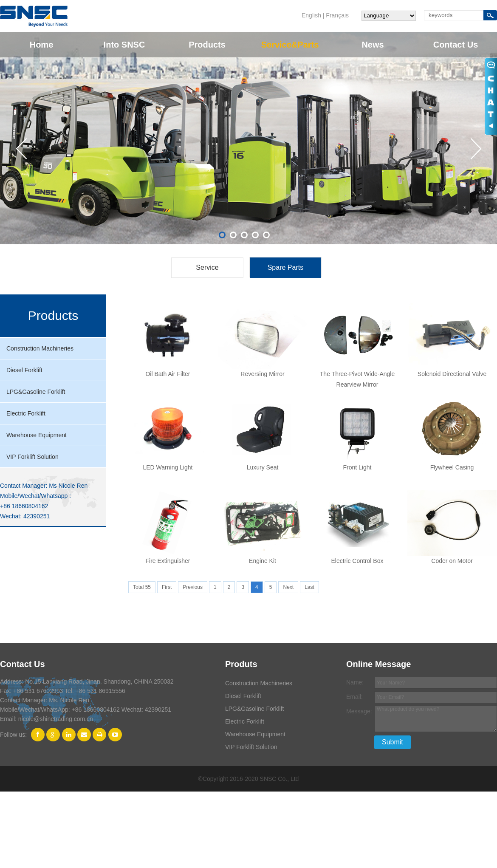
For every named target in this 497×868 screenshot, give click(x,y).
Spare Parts (285, 267)
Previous (193, 587)
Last (309, 587)
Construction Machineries (40, 348)
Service (207, 267)
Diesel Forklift (24, 370)
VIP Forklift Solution (32, 457)
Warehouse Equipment (37, 435)
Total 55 (142, 587)
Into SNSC (124, 45)
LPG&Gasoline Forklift (36, 392)
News (373, 45)
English (311, 15)
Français (337, 15)
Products (207, 45)
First (167, 587)
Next (288, 587)
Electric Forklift (26, 413)
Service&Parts (290, 45)
